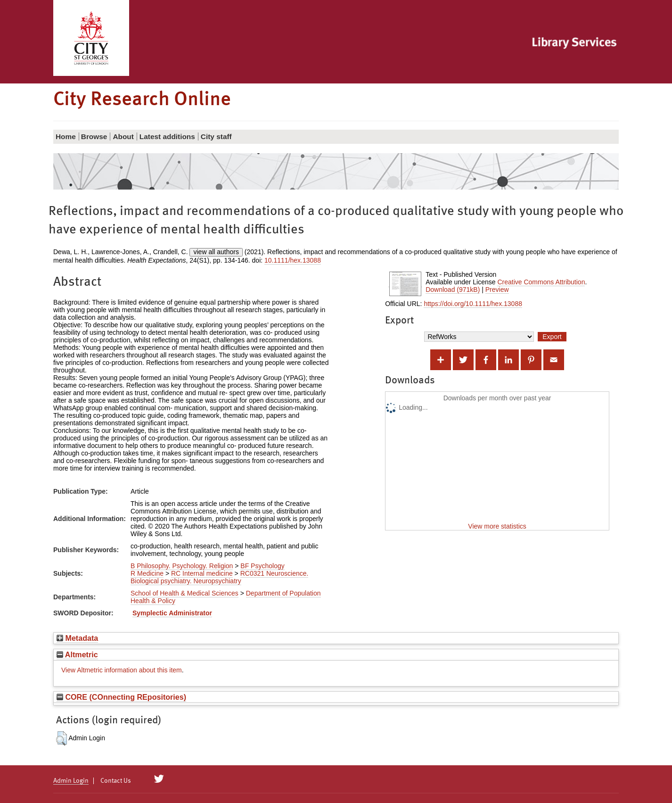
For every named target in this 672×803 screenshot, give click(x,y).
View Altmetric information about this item (122, 670)
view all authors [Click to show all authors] (216, 252)
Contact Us (116, 781)
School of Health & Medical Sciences (184, 593)
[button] (61, 738)
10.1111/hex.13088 (293, 260)
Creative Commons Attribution (541, 282)
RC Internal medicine (202, 573)
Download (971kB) (453, 290)
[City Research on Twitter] (159, 779)
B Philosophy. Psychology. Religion (182, 566)
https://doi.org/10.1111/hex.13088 (473, 304)
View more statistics (497, 526)
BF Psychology (262, 566)
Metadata (77, 638)
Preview (497, 290)
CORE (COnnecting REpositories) (121, 697)
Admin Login (71, 781)
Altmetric (77, 654)
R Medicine (147, 573)
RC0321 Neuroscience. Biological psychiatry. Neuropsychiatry (219, 577)
